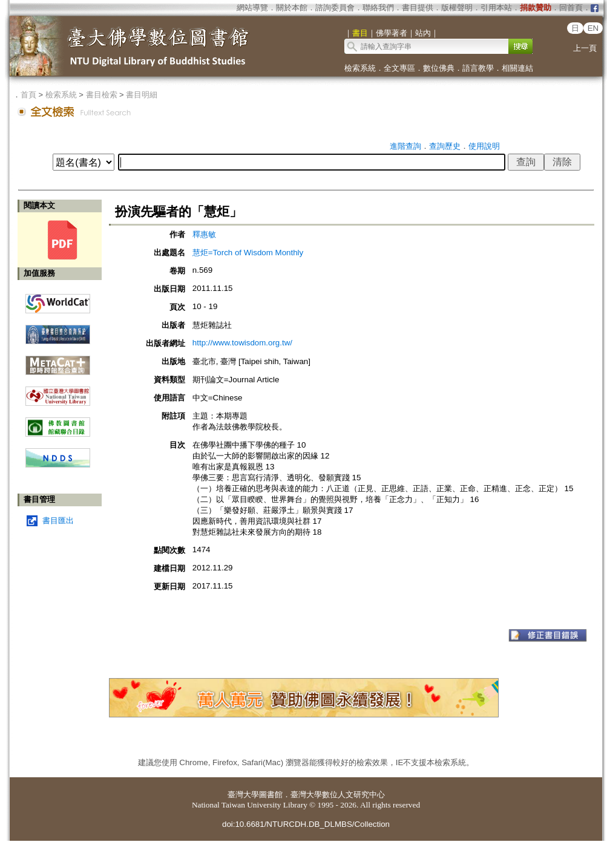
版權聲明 (457, 8)
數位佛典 (439, 68)
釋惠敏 (204, 234)
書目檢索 (102, 95)
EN (593, 28)
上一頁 (585, 48)
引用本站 (496, 8)
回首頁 (571, 8)
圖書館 (271, 795)
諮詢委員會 (335, 8)
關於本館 (292, 8)
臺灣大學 (243, 795)
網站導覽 (252, 8)
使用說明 (484, 146)
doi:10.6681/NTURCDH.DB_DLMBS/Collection (306, 824)
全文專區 (399, 68)
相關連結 (517, 68)
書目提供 (418, 8)
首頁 (28, 95)
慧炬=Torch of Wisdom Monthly (248, 253)
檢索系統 (360, 68)
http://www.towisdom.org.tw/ (242, 343)
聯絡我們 (378, 8)
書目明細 (142, 95)
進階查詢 (405, 146)
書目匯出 (58, 520)
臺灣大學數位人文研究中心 (338, 795)
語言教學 (478, 68)
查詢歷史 (445, 146)
